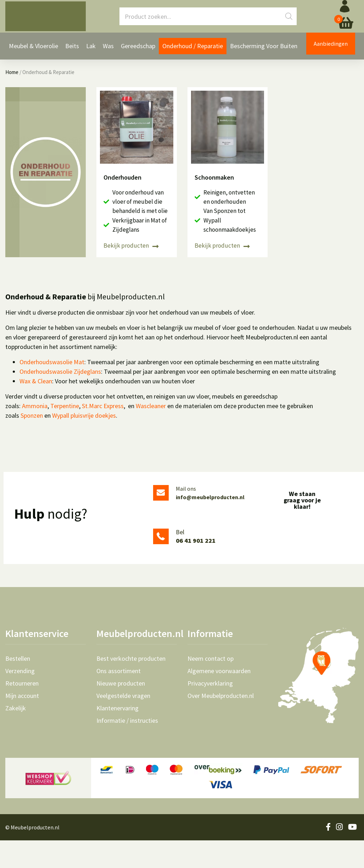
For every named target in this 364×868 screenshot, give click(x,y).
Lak (91, 50)
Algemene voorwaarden (219, 699)
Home (12, 103)
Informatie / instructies (127, 748)
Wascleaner (151, 433)
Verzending (20, 699)
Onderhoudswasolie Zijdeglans (60, 399)
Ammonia (35, 433)
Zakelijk (16, 736)
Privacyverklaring (210, 711)
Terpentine (65, 433)
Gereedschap (138, 50)
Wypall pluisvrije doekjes (84, 443)
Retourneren (22, 711)
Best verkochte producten (131, 686)
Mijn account (22, 723)
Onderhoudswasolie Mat (52, 390)
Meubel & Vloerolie (33, 50)
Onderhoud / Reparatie (193, 50)
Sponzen (32, 443)
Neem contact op (211, 686)
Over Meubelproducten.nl (221, 723)
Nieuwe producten (121, 711)
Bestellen (18, 686)
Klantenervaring (117, 736)
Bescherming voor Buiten (264, 50)
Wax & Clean (36, 409)
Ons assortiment (119, 699)
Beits (72, 50)
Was (108, 50)
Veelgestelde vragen (123, 723)
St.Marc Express (103, 433)
